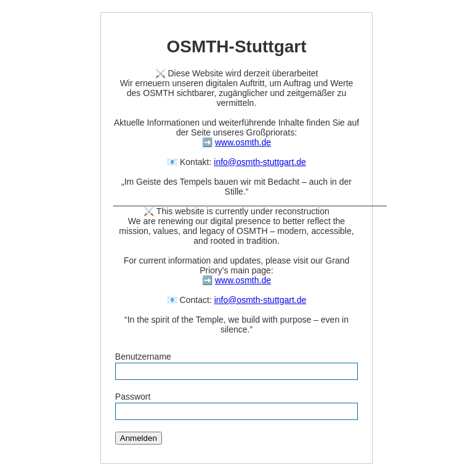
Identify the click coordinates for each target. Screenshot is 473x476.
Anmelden (139, 438)
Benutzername (143, 357)
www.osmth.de (243, 142)
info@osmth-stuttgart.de (260, 162)
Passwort (133, 397)
